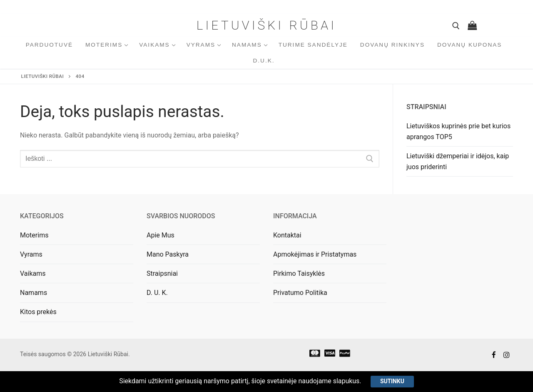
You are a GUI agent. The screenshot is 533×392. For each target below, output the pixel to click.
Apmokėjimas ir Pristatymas (315, 254)
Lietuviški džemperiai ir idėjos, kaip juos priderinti (458, 161)
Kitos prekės (38, 312)
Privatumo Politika (300, 293)
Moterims (34, 235)
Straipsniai (162, 273)
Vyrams (31, 254)
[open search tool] (456, 26)
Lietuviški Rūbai (266, 25)
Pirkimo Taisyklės (299, 273)
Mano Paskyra (168, 254)
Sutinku (393, 381)
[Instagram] (507, 355)
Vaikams (33, 273)
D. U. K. (157, 293)
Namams (34, 293)
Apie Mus (161, 235)
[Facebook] (494, 355)
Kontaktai (287, 235)
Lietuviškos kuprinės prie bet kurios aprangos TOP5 (458, 131)
